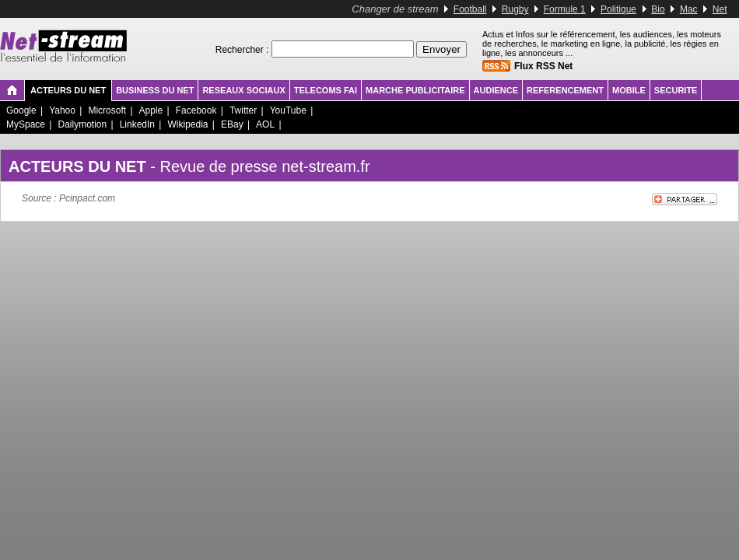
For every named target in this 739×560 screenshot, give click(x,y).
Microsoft (107, 110)
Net (720, 9)
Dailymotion (82, 124)
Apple (151, 110)
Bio (658, 9)
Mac (689, 9)
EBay (232, 124)
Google (21, 110)
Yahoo (62, 110)
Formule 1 (565, 9)
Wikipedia (187, 124)
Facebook (196, 110)
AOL (265, 124)
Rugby (515, 9)
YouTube (288, 110)
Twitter (243, 110)
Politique (618, 9)
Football (470, 9)
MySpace (26, 124)
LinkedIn (137, 124)
